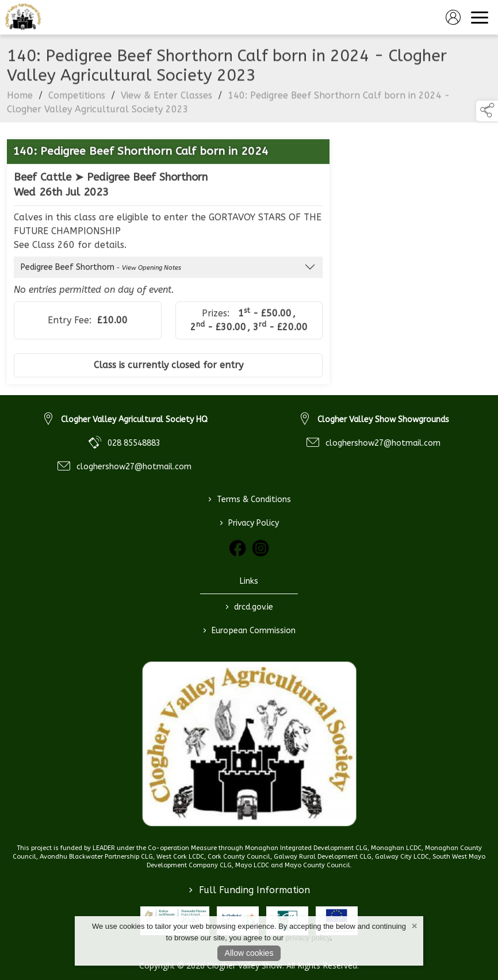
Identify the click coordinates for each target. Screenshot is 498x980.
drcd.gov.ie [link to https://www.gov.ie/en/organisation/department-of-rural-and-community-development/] (249, 607)
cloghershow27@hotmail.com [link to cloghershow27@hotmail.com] (134, 467)
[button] (487, 111)
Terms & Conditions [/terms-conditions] (249, 499)
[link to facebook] (237, 548)
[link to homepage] (23, 17)
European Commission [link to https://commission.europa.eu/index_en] (249, 630)
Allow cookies (249, 953)
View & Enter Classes (166, 100)
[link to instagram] (261, 548)
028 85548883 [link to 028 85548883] (134, 443)
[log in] (453, 17)
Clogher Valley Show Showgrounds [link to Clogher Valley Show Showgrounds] (383, 420)
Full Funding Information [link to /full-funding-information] (249, 890)
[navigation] (480, 17)
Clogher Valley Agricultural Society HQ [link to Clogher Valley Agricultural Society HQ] (134, 420)
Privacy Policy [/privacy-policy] (249, 523)
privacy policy (308, 938)
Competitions (77, 100)
